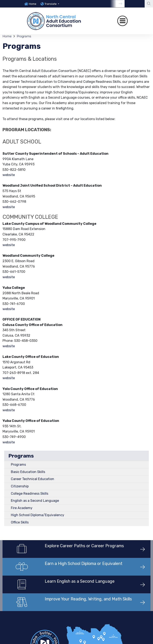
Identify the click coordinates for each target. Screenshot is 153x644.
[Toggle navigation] (122, 21)
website (9, 175)
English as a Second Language (35, 501)
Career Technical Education (33, 479)
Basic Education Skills (28, 472)
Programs (24, 36)
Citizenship (20, 486)
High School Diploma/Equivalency (38, 515)
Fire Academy (22, 508)
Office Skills (20, 522)
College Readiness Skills (30, 494)
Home (33, 4)
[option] (30, 4)
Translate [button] (51, 4)
